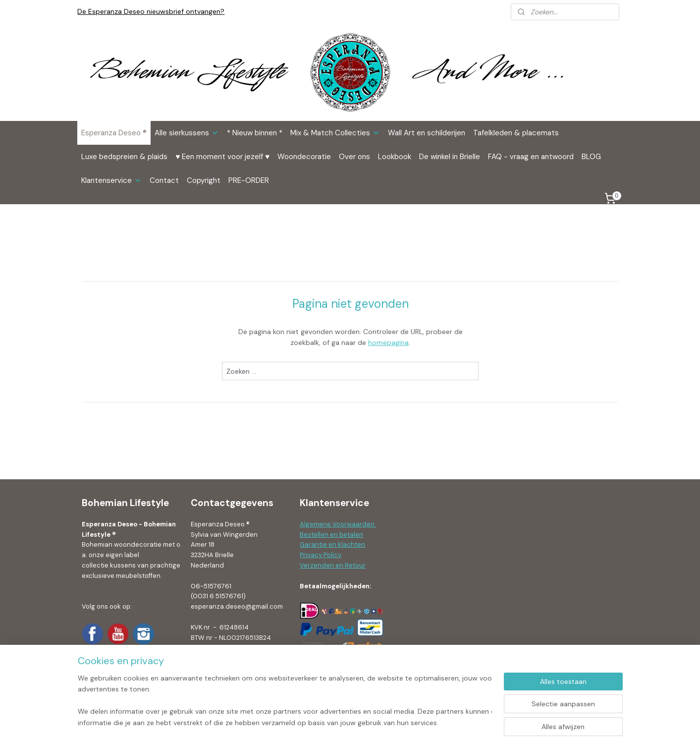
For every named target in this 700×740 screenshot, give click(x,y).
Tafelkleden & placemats (516, 133)
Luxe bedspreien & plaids (124, 157)
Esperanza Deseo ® (114, 133)
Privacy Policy (321, 555)
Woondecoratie (304, 157)
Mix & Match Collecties (335, 133)
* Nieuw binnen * (255, 133)
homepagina (388, 342)
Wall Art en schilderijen (427, 133)
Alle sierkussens (187, 133)
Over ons (354, 157)
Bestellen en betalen (331, 535)
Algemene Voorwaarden (338, 524)
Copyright (204, 180)
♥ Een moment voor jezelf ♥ (222, 157)
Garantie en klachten (332, 544)
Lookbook (395, 157)
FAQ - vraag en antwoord (531, 157)
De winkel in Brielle (450, 157)
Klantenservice (111, 180)
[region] (285, 701)
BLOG (591, 157)
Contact (164, 180)
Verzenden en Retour (333, 565)
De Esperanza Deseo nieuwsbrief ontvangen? (151, 11)
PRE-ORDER (249, 180)
